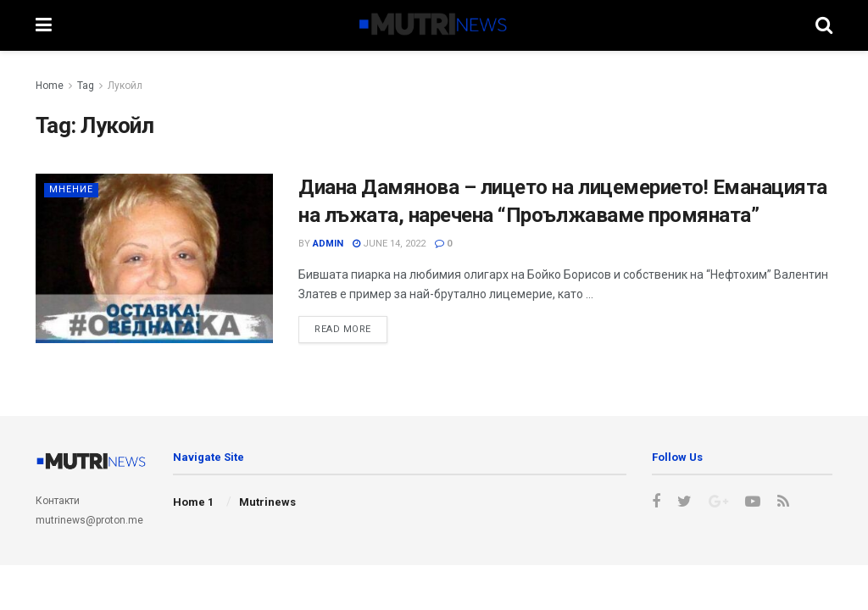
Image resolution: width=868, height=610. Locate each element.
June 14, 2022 (389, 244)
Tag (86, 86)
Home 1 (193, 502)
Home (50, 86)
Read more (343, 329)
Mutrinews (267, 502)
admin (328, 244)
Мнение (71, 189)
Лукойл (125, 86)
